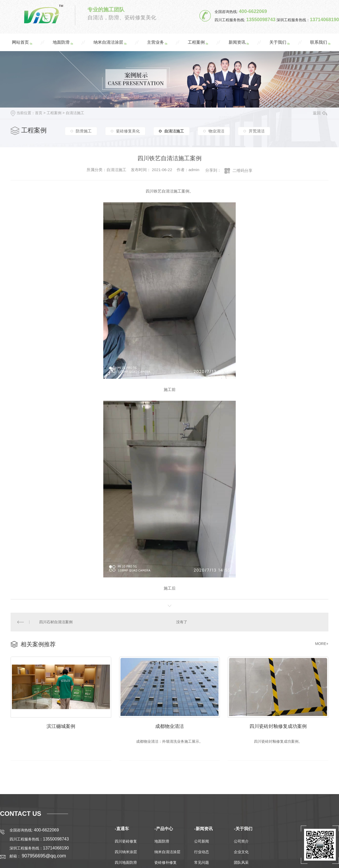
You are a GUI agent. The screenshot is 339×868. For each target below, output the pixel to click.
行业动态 (202, 852)
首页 (39, 113)
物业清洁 (216, 131)
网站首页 (20, 42)
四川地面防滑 (126, 862)
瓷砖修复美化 (128, 131)
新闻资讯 (237, 42)
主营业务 (155, 42)
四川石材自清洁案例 (56, 622)
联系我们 (319, 42)
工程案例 (196, 42)
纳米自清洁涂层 (108, 42)
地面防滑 (61, 42)
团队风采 (241, 862)
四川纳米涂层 (126, 852)
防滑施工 (84, 131)
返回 (320, 113)
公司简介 (241, 841)
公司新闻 (202, 841)
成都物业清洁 (169, 726)
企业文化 (241, 852)
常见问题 (202, 862)
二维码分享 (242, 170)
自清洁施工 (75, 113)
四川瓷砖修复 (126, 841)
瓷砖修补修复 (166, 862)
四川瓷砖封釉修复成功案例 (278, 726)
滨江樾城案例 (61, 726)
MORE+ (322, 644)
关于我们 (278, 42)
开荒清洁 (257, 131)
